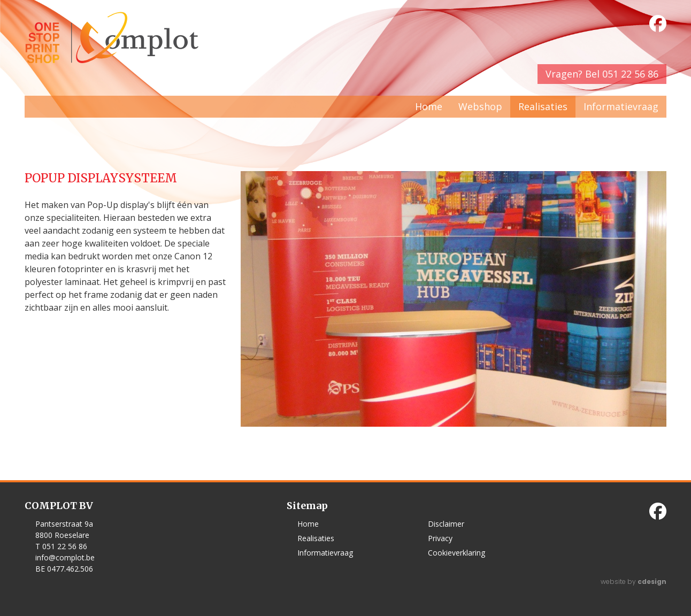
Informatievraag (621, 106)
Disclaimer (446, 524)
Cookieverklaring (456, 553)
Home (429, 106)
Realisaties (543, 106)
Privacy (440, 538)
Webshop (480, 106)
